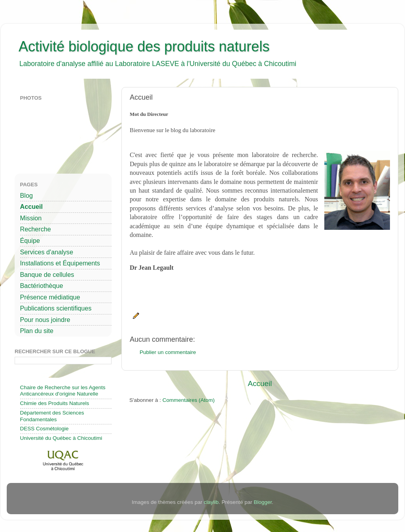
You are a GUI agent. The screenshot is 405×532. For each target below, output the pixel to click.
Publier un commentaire (168, 352)
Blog (26, 195)
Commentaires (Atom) (189, 400)
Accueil (260, 383)
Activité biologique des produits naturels (144, 46)
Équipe (30, 240)
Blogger (263, 502)
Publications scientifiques (56, 308)
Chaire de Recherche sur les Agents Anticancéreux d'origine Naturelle (63, 391)
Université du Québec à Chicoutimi (61, 438)
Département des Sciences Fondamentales (52, 416)
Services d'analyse (47, 252)
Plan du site (37, 331)
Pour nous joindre (45, 320)
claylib (211, 502)
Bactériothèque (42, 286)
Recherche (36, 229)
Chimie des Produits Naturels (55, 403)
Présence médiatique (50, 297)
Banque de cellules (47, 275)
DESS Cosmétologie (44, 429)
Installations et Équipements (60, 263)
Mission (31, 218)
